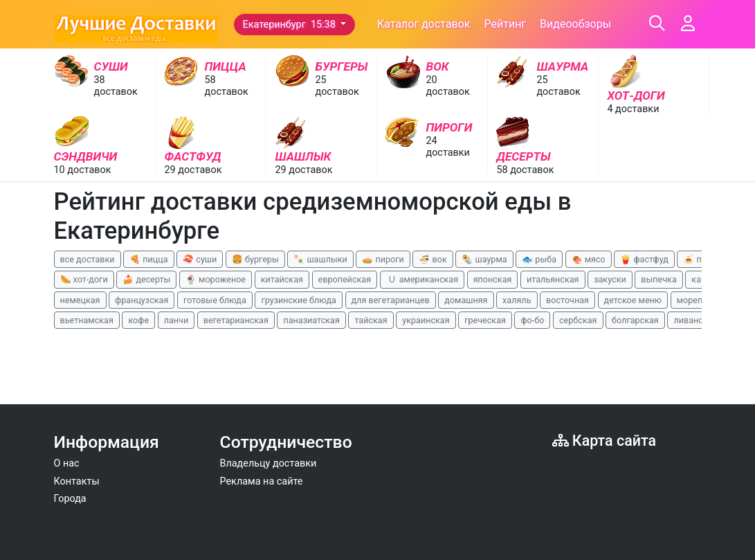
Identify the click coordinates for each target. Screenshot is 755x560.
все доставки (88, 259)
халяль (517, 300)
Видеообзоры (575, 24)
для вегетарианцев (391, 300)
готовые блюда (215, 300)
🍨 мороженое (216, 279)
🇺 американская (422, 279)
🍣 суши (200, 259)
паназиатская (311, 320)
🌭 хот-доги (84, 279)
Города (70, 499)
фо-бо (532, 320)
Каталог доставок (424, 24)
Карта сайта (604, 441)
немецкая (80, 300)
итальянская (553, 279)
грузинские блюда (299, 300)
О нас (67, 463)
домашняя (466, 300)
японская (493, 279)
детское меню (633, 300)
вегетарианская (236, 320)
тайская (371, 320)
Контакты (77, 481)
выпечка (658, 279)
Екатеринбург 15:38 (291, 25)
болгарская (635, 320)
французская (142, 300)
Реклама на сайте (262, 481)
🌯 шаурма (484, 259)
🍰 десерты (146, 279)
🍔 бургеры (255, 259)
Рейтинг (505, 24)
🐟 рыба (539, 259)
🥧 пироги (383, 259)
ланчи (176, 320)
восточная (567, 300)
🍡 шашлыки (320, 259)
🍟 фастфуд (644, 259)
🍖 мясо (589, 259)
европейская (345, 279)
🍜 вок (433, 259)
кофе (138, 320)
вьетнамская (87, 320)
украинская (426, 320)
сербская (578, 320)
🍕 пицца (148, 259)
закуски (610, 279)
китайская (282, 279)
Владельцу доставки (269, 463)
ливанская (695, 320)
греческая (485, 320)
